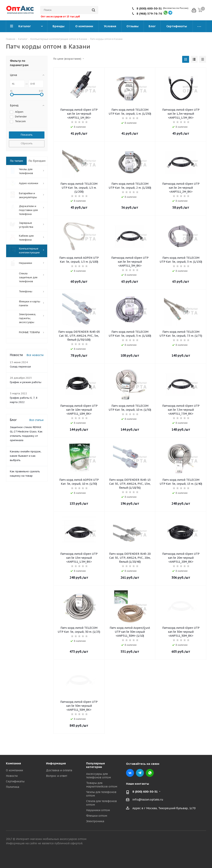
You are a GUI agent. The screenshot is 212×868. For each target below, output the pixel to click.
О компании (14, 770)
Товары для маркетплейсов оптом (102, 785)
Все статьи (36, 419)
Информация (56, 763)
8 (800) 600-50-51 (149, 8)
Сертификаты (15, 781)
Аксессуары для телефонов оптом (98, 776)
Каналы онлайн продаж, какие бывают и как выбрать (26, 455)
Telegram (140, 773)
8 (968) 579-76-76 (149, 14)
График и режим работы (26, 381)
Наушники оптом (98, 810)
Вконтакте (130, 773)
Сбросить (27, 143)
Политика (13, 787)
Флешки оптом (97, 816)
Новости (12, 776)
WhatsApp (150, 773)
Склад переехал (20, 366)
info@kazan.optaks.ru (148, 800)
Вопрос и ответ (57, 776)
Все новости (35, 354)
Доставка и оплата (59, 770)
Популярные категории (96, 765)
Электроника (95, 821)
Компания (13, 763)
